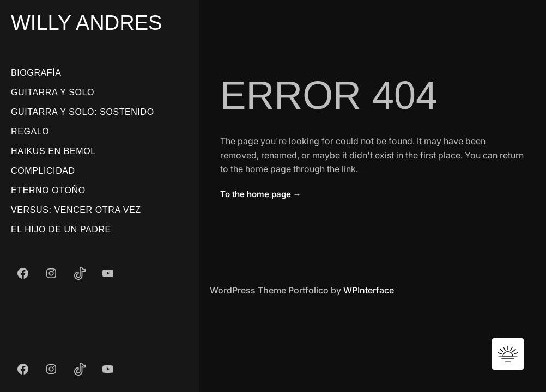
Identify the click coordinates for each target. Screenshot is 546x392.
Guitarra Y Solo (53, 92)
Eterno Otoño (48, 190)
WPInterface (369, 290)
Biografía (36, 73)
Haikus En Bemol (53, 151)
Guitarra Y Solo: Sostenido (83, 112)
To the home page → (261, 194)
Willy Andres (86, 23)
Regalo (30, 131)
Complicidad (43, 171)
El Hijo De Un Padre (61, 229)
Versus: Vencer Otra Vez (76, 210)
